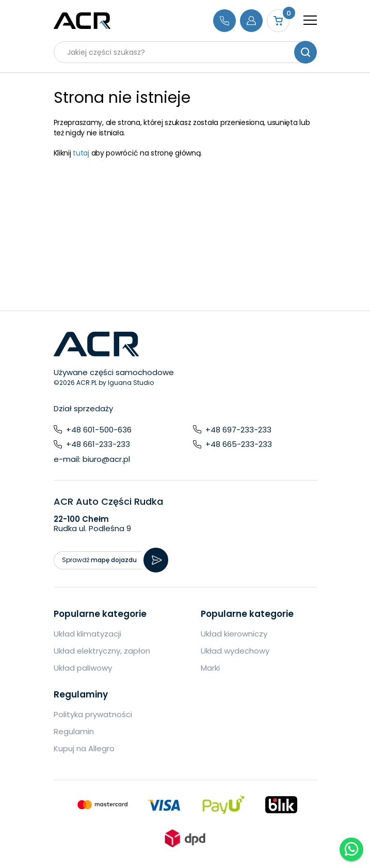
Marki (210, 668)
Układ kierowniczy (234, 634)
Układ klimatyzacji (87, 634)
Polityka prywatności (93, 714)
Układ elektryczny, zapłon (102, 651)
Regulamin (74, 731)
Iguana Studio (131, 383)
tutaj (81, 153)
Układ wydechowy (235, 651)
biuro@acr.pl (106, 459)
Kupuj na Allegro (84, 748)
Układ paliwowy (83, 668)
